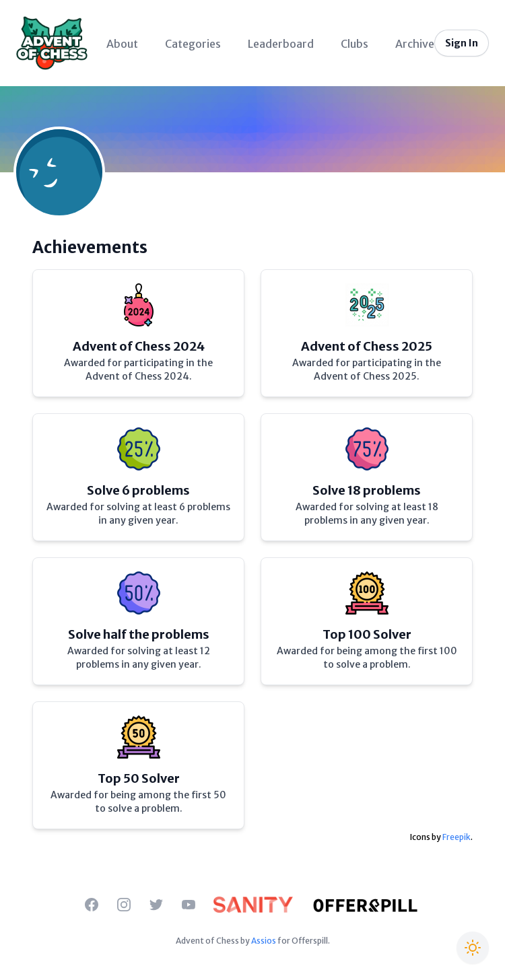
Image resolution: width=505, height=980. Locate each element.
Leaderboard (281, 44)
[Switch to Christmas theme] (473, 948)
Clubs (355, 44)
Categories (193, 44)
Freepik (457, 837)
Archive (415, 44)
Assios (264, 941)
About (122, 44)
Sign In (462, 43)
